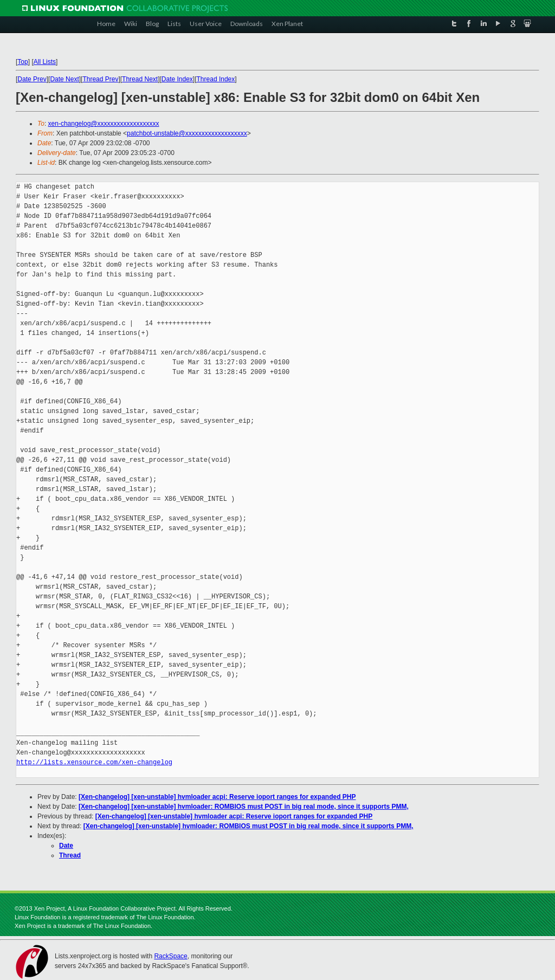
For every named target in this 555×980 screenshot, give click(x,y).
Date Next (64, 79)
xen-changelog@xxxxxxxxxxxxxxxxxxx (104, 124)
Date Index (177, 79)
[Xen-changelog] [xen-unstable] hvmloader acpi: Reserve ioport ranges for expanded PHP (217, 797)
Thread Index (216, 79)
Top (22, 62)
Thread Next (140, 79)
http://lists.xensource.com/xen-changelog (94, 762)
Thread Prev (100, 79)
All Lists (45, 62)
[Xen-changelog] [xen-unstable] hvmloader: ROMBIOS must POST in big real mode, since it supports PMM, (244, 807)
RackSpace (170, 956)
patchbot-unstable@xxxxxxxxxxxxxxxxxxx (187, 133)
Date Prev (32, 79)
